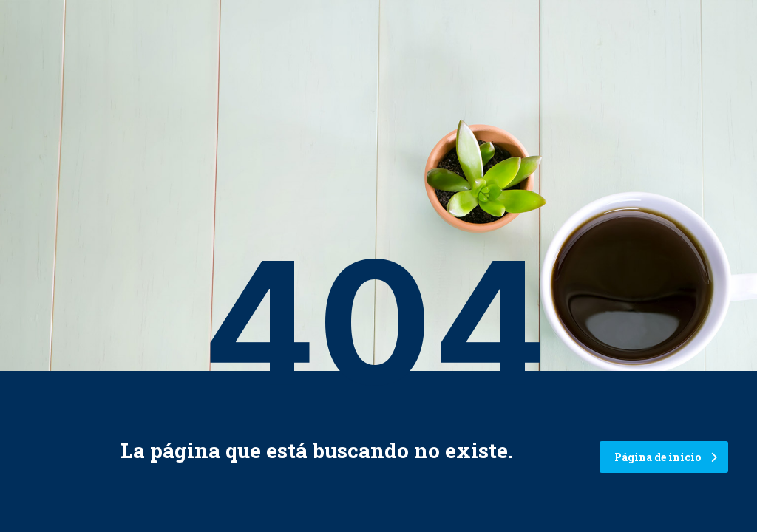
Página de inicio (666, 457)
